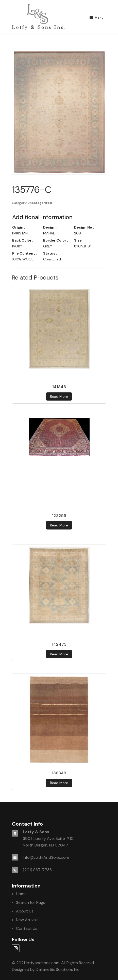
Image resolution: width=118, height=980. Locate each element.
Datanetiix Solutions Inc (58, 969)
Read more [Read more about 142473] (59, 654)
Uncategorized (40, 203)
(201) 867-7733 (37, 870)
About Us (25, 911)
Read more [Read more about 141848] (59, 396)
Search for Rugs (31, 902)
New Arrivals (27, 920)
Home (21, 894)
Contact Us (27, 928)
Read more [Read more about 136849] (59, 783)
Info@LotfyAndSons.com (46, 857)
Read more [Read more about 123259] (59, 525)
